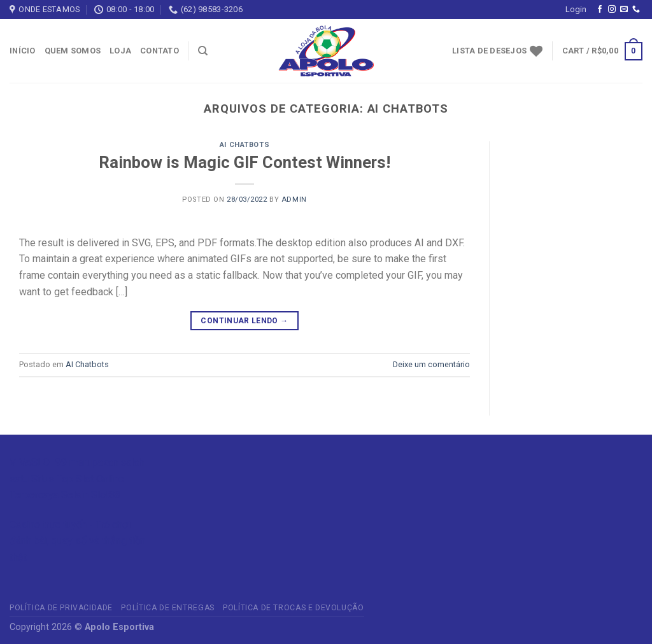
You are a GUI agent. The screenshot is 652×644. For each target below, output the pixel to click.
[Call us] (636, 10)
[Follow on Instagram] (612, 10)
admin (294, 199)
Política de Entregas (167, 608)
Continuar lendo (244, 321)
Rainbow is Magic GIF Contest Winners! (244, 162)
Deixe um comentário (431, 364)
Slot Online (100, 479)
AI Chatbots (244, 145)
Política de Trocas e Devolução (293, 608)
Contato (159, 51)
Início (23, 51)
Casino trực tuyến (48, 525)
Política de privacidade (61, 608)
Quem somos (73, 51)
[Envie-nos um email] (624, 10)
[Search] (203, 51)
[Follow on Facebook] (600, 10)
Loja (120, 51)
